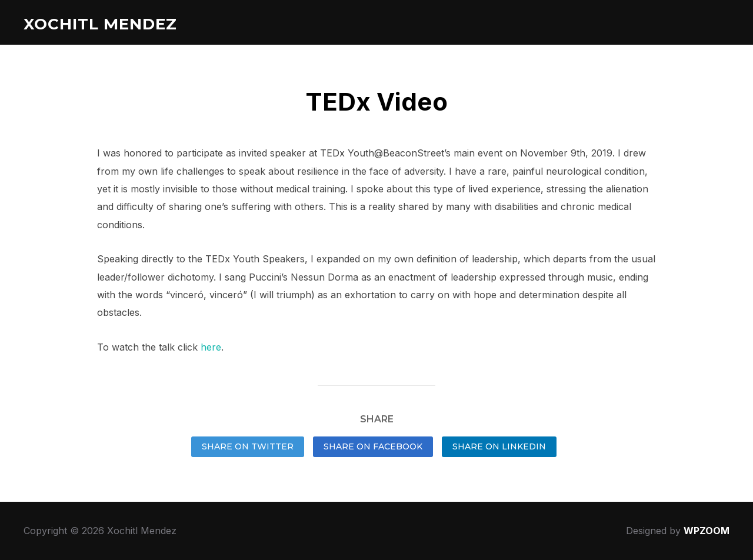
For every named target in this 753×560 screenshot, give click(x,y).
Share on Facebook (373, 446)
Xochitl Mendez (100, 24)
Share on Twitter (248, 446)
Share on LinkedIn (499, 446)
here (211, 347)
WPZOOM (707, 531)
